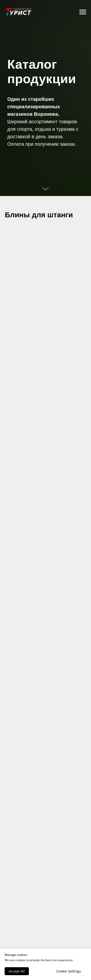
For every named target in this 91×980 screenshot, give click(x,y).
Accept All (17, 971)
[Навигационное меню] (83, 12)
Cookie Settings (69, 971)
